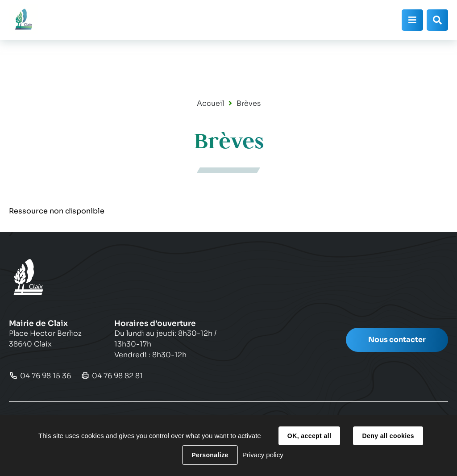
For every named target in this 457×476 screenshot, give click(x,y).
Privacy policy (263, 455)
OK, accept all (309, 436)
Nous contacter (397, 340)
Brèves (249, 103)
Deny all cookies (388, 436)
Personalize (210, 455)
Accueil (210, 103)
